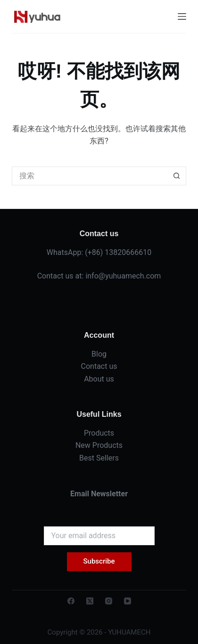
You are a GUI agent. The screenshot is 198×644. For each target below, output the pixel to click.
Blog (99, 354)
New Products (99, 445)
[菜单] (182, 16)
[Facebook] (71, 601)
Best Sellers (99, 458)
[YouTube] (128, 601)
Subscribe (99, 561)
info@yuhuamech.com (123, 276)
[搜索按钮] (177, 176)
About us (99, 379)
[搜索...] (90, 176)
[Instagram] (109, 601)
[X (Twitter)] (90, 601)
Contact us (99, 366)
